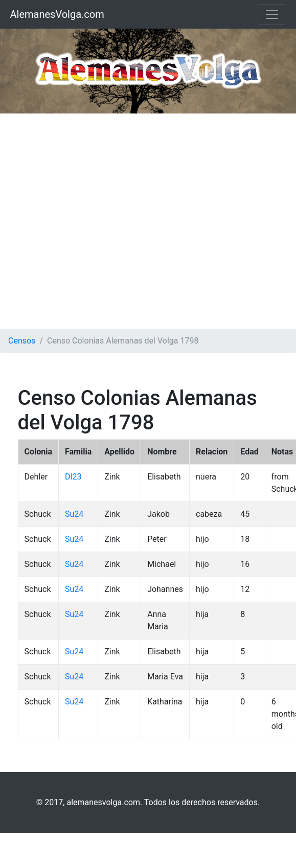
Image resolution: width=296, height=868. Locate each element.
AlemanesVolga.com (57, 14)
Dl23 (73, 477)
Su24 (74, 514)
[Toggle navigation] (272, 14)
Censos (22, 341)
